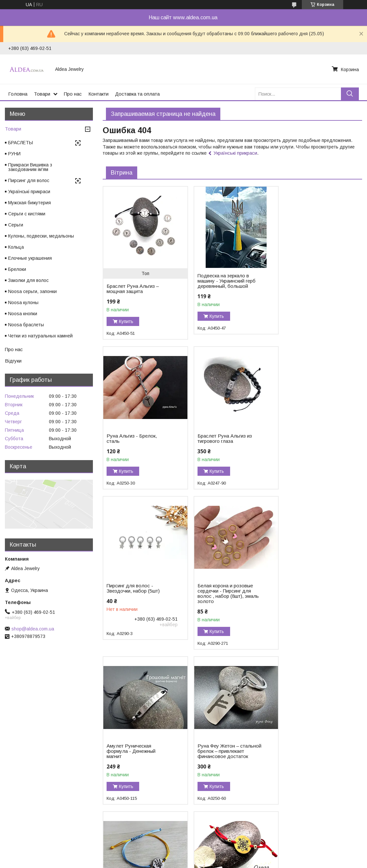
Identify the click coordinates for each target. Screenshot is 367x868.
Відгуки (13, 361)
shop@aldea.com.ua (33, 629)
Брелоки (17, 269)
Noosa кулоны (23, 302)
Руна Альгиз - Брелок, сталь (308, 278)
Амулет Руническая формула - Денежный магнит (131, 601)
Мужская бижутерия (29, 203)
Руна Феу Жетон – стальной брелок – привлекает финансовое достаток (222, 604)
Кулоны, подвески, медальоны (41, 236)
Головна (18, 94)
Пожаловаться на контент (167, 862)
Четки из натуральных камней (40, 336)
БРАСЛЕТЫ (21, 143)
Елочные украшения (30, 258)
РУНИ (14, 154)
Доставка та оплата (137, 94)
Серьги (16, 225)
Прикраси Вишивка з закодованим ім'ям (30, 167)
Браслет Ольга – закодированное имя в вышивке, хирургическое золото (134, 764)
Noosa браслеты (26, 325)
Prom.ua (212, 850)
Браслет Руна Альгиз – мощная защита (133, 289)
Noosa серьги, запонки (32, 291)
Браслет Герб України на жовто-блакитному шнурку (313, 599)
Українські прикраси (235, 153)
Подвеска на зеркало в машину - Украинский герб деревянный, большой (224, 281)
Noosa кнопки (23, 314)
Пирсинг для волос (29, 180)
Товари (42, 94)
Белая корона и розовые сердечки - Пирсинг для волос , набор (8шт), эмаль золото (314, 444)
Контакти (98, 94)
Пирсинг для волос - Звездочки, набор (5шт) (221, 439)
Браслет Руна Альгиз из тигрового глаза (134, 439)
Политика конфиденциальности (223, 862)
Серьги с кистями (27, 214)
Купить (126, 321)
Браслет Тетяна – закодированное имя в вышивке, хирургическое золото (222, 764)
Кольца (16, 247)
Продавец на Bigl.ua (183, 856)
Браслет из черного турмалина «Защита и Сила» (308, 762)
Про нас (73, 94)
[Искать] (350, 94)
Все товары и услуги (335, 829)
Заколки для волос (28, 280)
